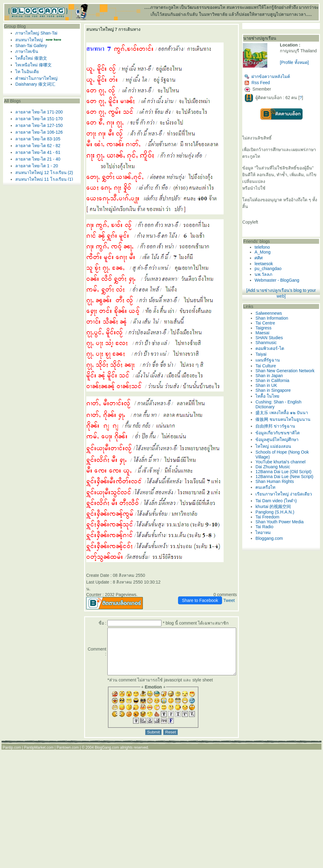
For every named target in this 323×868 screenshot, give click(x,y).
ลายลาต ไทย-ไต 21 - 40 (36, 159)
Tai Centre (277, 332)
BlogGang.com (107, 750)
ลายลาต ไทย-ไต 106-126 (37, 132)
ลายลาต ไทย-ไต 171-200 (37, 112)
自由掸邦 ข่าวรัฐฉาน (287, 447)
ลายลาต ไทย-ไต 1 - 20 (35, 166)
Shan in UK (278, 399)
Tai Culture (278, 375)
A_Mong (274, 261)
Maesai (274, 342)
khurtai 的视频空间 (285, 544)
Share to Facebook (212, 594)
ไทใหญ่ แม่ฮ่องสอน (285, 467)
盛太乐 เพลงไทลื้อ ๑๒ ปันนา (294, 427)
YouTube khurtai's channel (292, 483)
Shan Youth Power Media (291, 559)
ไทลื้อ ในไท (279, 410)
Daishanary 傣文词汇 (34, 84)
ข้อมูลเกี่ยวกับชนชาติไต (290, 454)
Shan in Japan (281, 390)
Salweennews (280, 322)
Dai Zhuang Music (285, 488)
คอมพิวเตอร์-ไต (282, 358)
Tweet (241, 594)
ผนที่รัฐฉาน (280, 369)
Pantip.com (12, 750)
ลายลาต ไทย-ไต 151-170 (37, 119)
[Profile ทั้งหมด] (302, 67)
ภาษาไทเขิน (25, 51)
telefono (274, 256)
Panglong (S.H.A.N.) (287, 549)
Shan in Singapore (285, 404)
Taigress (275, 337)
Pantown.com (68, 750)
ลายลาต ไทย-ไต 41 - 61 (36, 152)
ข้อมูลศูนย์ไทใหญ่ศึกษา (289, 460)
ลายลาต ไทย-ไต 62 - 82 (36, 146)
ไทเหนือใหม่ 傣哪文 (32, 65)
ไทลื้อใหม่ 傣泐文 (30, 58)
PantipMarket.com (39, 750)
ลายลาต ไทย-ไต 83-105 (36, 139)
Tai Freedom (279, 554)
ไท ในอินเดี (26, 72)
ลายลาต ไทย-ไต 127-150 (37, 125)
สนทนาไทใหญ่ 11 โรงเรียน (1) (43, 179)
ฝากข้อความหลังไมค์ (279, 79)
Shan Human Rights (286, 512)
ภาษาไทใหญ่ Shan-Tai (35, 33)
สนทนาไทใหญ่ (28, 40)
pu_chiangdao (280, 278)
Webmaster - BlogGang (289, 289)
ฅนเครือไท (277, 518)
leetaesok (276, 273)
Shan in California (284, 395)
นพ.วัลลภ (275, 284)
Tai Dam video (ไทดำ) (288, 538)
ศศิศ (271, 267)
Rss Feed (269, 85)
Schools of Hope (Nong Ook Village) (290, 475)
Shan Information (284, 327)
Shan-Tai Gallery (30, 46)
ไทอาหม (275, 570)
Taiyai (273, 363)
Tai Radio (276, 564)
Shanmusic (278, 352)
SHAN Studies (281, 347)
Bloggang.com (281, 576)
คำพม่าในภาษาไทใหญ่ (35, 78)
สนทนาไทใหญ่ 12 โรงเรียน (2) (43, 172)
